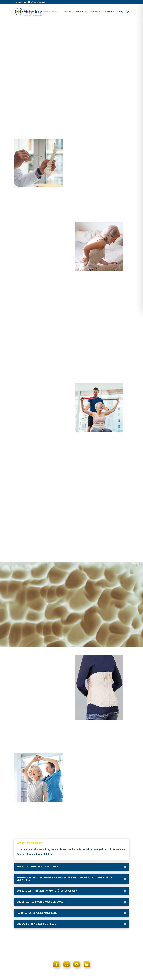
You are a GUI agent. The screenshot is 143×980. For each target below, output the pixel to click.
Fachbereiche (27, 13)
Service (94, 13)
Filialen (108, 13)
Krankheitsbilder (48, 13)
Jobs (66, 13)
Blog (121, 13)
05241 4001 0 (21, 2)
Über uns (79, 13)
